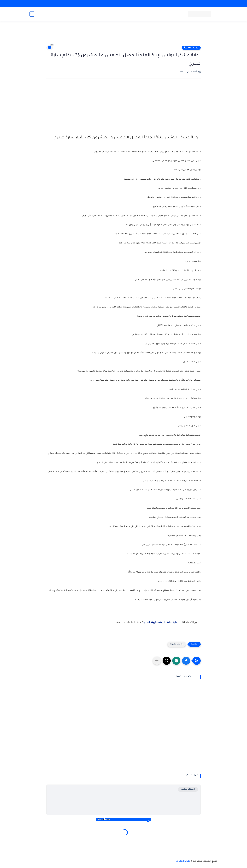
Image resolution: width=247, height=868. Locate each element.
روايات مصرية (191, 48)
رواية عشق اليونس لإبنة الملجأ (161, 623)
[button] (186, 661)
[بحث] (32, 14)
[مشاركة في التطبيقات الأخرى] (157, 661)
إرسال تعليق (188, 789)
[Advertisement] (123, 34)
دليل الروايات (183, 861)
